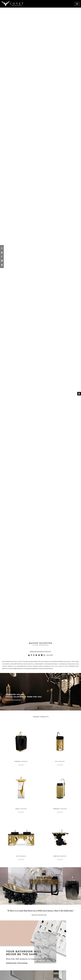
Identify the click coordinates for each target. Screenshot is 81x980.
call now (49, 655)
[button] (38, 708)
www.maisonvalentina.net (40, 652)
